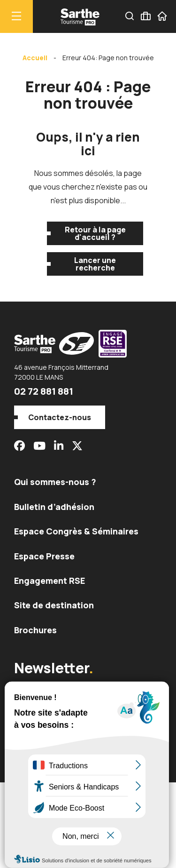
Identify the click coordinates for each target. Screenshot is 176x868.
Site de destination (54, 605)
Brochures (35, 630)
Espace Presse (44, 556)
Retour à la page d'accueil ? (95, 233)
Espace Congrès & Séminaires (76, 531)
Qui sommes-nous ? (55, 482)
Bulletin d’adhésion (54, 507)
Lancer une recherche (95, 264)
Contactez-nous (60, 417)
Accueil (35, 58)
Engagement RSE (50, 581)
